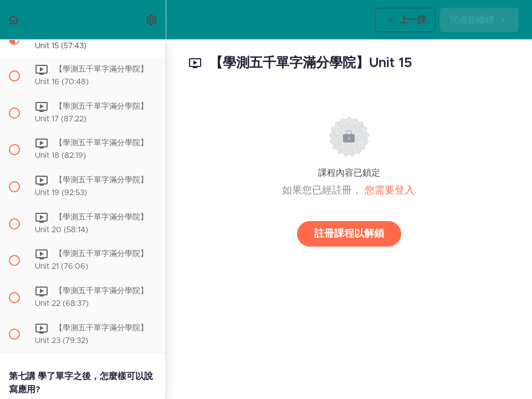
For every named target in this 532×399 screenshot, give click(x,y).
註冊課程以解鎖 (349, 234)
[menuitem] (152, 20)
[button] (14, 20)
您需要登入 (390, 191)
